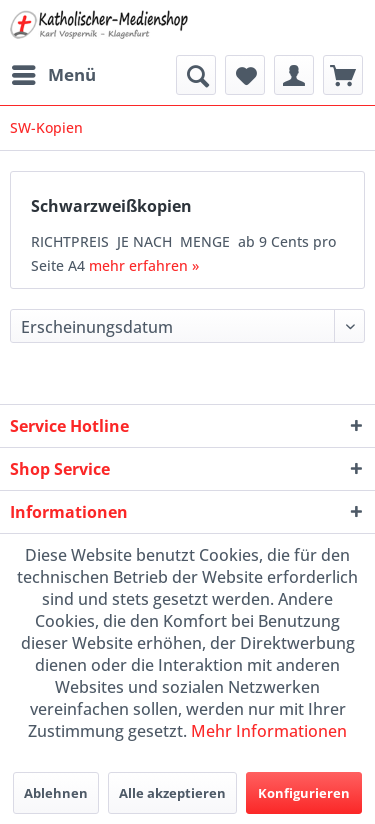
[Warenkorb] (343, 75)
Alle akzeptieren (172, 793)
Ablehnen (56, 793)
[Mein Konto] (294, 75)
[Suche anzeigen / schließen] (196, 75)
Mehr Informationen (269, 731)
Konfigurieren (304, 793)
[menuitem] (53, 75)
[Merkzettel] (245, 75)
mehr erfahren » (144, 265)
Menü (54, 72)
